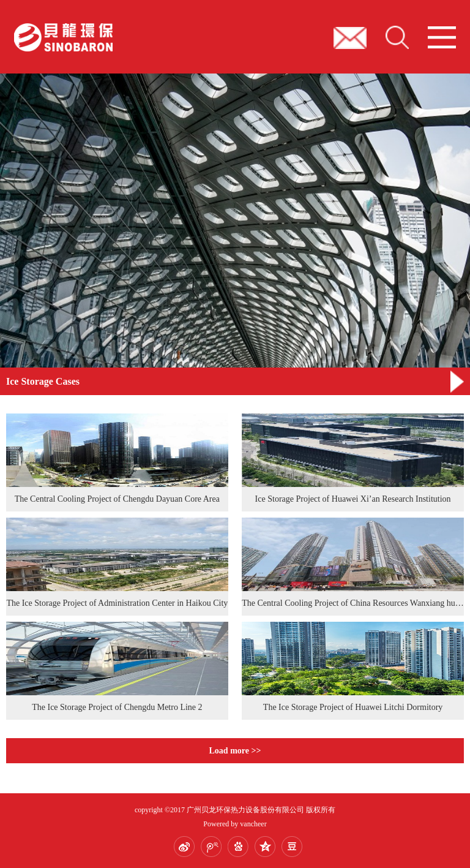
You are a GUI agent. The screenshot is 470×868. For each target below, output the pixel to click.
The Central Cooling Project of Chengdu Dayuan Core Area (117, 499)
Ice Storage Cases (43, 381)
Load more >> (235, 751)
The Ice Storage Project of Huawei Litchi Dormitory (353, 707)
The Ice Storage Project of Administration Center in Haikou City (117, 603)
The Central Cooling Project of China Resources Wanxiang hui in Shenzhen (353, 603)
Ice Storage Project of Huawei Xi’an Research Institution (353, 499)
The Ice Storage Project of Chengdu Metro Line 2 (117, 707)
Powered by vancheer (235, 824)
